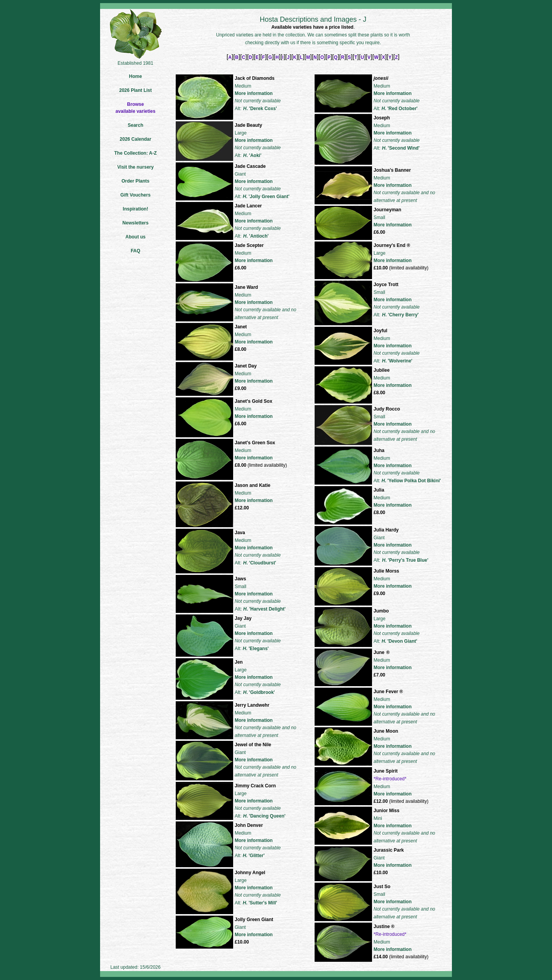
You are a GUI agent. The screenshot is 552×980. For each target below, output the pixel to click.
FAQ (136, 251)
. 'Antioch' (256, 236)
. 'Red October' (399, 109)
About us (135, 237)
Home (136, 76)
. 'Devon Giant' (400, 641)
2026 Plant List (135, 90)
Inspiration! (136, 209)
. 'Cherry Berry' (400, 315)
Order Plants (135, 181)
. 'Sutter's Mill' (260, 903)
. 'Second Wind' (401, 148)
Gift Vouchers (135, 195)
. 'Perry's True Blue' (405, 560)
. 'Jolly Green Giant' (266, 197)
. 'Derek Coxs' (260, 109)
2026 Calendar (136, 139)
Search (135, 125)
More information (254, 93)
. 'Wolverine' (397, 361)
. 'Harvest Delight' (264, 609)
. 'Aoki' (252, 155)
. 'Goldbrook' (259, 692)
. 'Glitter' (254, 856)
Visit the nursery (135, 167)
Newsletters (136, 223)
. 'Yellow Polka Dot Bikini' (411, 481)
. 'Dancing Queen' (264, 816)
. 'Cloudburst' (260, 563)
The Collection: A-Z (135, 153)
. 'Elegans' (256, 649)
